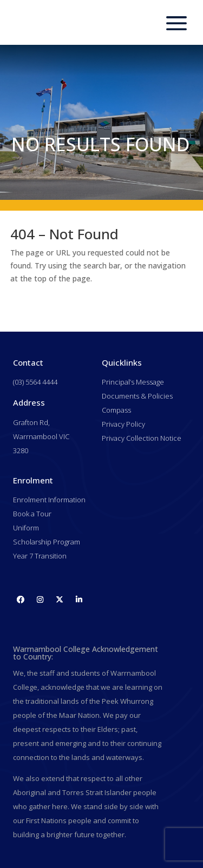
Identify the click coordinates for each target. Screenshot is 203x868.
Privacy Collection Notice (142, 438)
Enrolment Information (49, 500)
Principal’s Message (133, 382)
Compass (116, 410)
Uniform (26, 528)
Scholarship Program (47, 542)
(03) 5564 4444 (35, 382)
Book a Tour (32, 514)
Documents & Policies (137, 396)
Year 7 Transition (40, 556)
